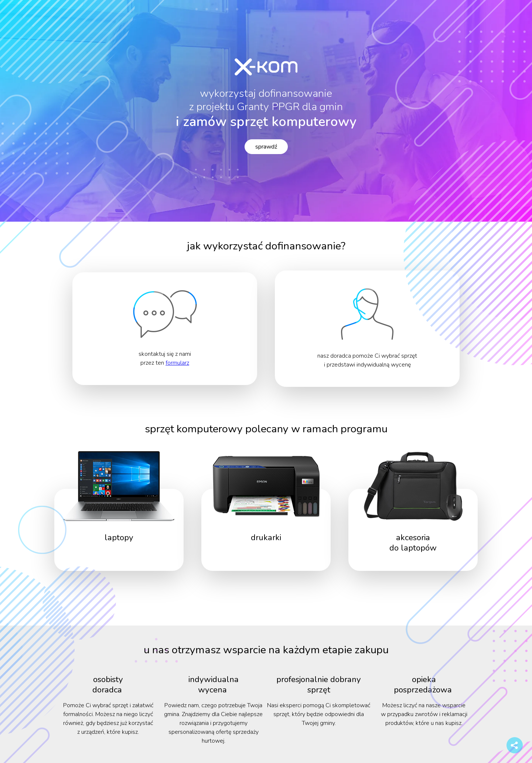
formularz (177, 363)
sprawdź (266, 147)
